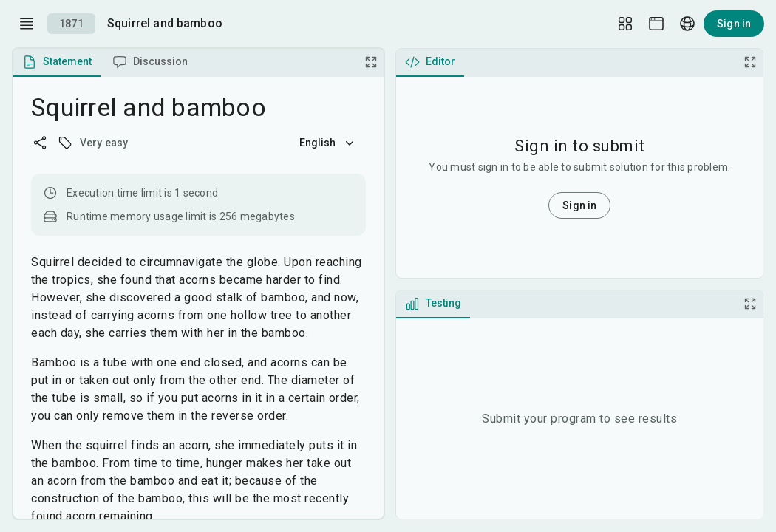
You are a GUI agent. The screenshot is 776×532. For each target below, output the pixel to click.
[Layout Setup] (625, 24)
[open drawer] (27, 24)
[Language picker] (687, 24)
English (328, 143)
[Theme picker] (656, 24)
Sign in (734, 24)
